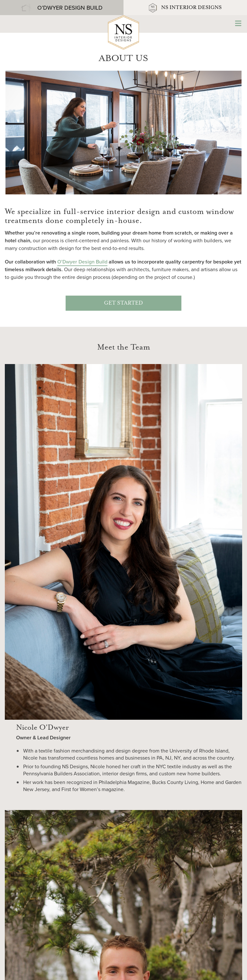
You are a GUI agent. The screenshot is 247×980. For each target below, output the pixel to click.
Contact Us (123, 934)
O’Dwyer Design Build (82, 262)
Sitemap (53, 970)
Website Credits (82, 970)
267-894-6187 (123, 910)
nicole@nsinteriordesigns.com (123, 918)
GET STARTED (123, 303)
